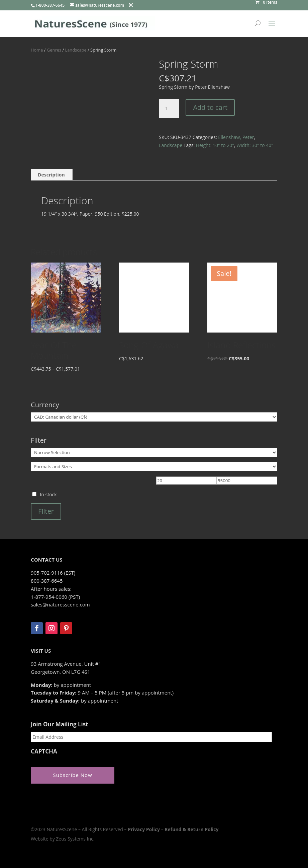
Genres (54, 50)
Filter (46, 511)
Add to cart (210, 107)
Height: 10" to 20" (215, 145)
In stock (48, 494)
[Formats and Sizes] (154, 466)
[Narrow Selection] (154, 452)
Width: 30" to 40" (255, 145)
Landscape (76, 50)
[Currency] (154, 417)
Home (37, 50)
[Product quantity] (169, 108)
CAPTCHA (44, 751)
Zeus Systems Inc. (75, 839)
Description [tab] (51, 175)
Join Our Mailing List (59, 724)
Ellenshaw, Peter (236, 137)
